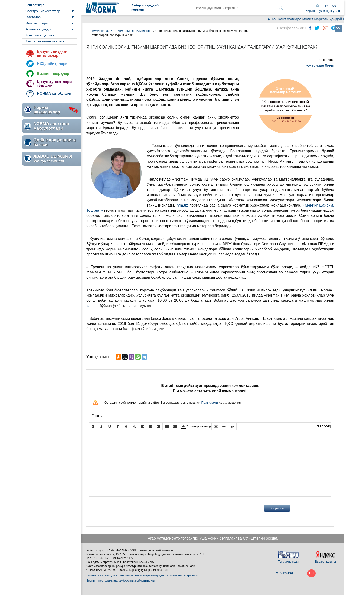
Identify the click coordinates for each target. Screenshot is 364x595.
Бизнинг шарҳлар (53, 74)
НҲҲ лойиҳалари (52, 64)
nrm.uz (182, 205)
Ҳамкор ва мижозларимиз (45, 41)
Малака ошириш (38, 23)
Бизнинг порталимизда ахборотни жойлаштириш (120, 580)
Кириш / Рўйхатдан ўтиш (323, 11)
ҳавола (93, 306)
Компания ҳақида (39, 29)
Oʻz (334, 6)
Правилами (210, 403)
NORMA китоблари (54, 93)
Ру (327, 6)
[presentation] (124, 508)
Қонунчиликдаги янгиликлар (52, 54)
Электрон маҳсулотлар (43, 11)
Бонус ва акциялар (39, 35)
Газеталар (33, 17)
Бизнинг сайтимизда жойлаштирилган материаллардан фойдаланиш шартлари (142, 575)
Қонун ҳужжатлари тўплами (54, 84)
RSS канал (284, 573)
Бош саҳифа (35, 5)
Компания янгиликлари (134, 31)
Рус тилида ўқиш (319, 66)
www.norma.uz (102, 31)
